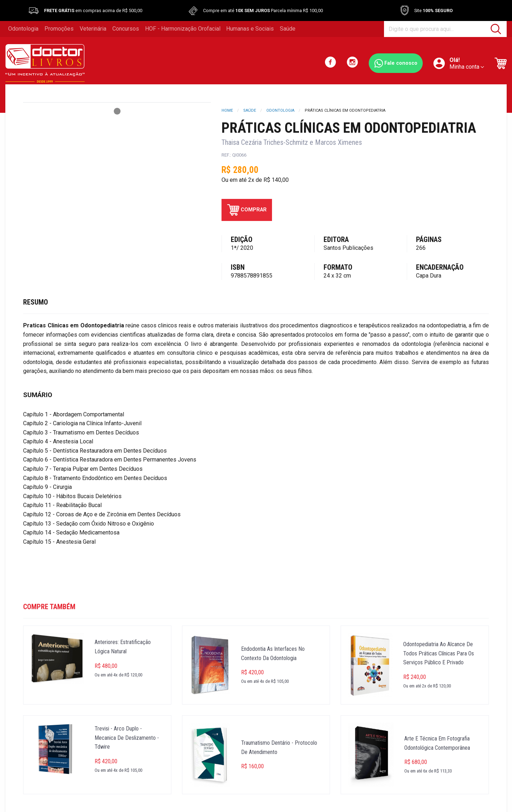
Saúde (288, 29)
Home (227, 110)
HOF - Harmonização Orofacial (183, 29)
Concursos (126, 29)
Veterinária (93, 29)
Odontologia (23, 29)
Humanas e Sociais (250, 29)
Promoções (59, 29)
